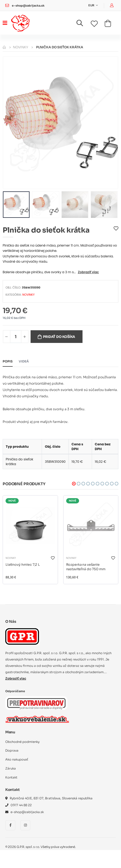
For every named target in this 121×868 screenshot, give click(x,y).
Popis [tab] (8, 361)
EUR (92, 5)
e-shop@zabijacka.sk (28, 6)
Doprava (12, 751)
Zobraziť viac (88, 272)
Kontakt (11, 777)
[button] (83, 24)
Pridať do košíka (59, 337)
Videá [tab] (24, 361)
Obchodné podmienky (22, 742)
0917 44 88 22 (21, 805)
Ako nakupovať (17, 759)
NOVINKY (20, 47)
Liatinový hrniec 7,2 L (23, 565)
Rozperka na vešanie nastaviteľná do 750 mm (86, 567)
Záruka (11, 768)
